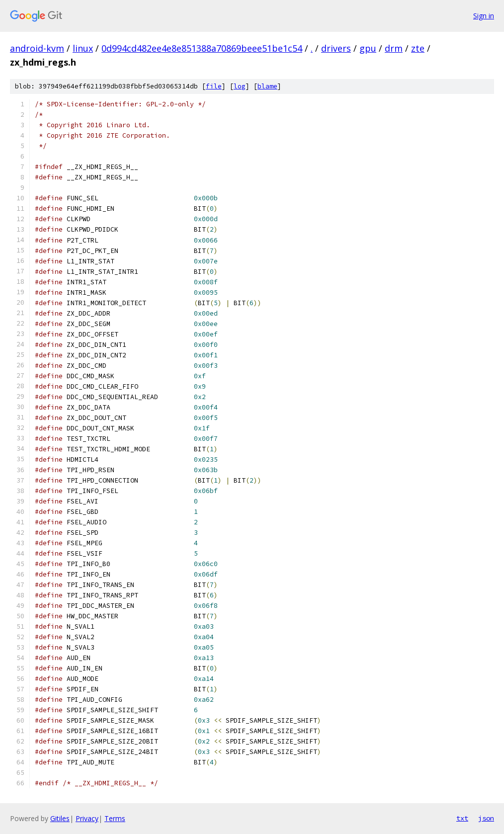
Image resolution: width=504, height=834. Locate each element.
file (214, 86)
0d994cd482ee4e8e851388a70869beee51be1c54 (202, 48)
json (486, 818)
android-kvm (37, 48)
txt (462, 818)
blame (267, 86)
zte (418, 48)
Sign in (484, 16)
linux (83, 48)
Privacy (87, 818)
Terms (115, 818)
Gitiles (60, 818)
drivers (336, 48)
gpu (368, 48)
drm (394, 48)
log (240, 86)
